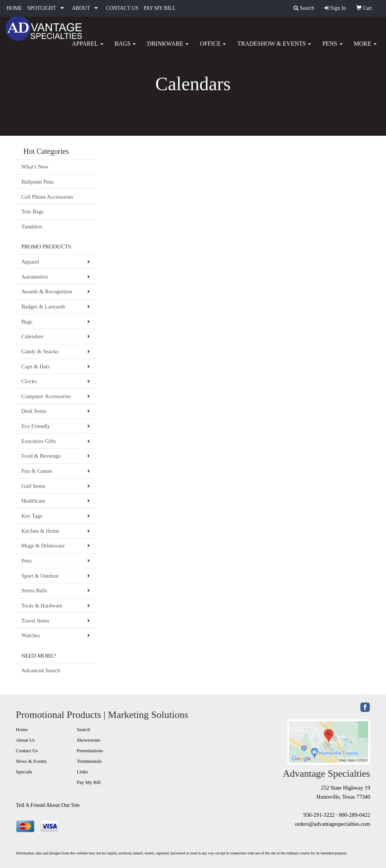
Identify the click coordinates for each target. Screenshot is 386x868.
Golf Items (33, 486)
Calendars (33, 336)
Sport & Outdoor (40, 576)
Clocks (29, 381)
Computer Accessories (46, 396)
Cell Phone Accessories (47, 197)
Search (83, 729)
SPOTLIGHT (41, 8)
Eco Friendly (36, 426)
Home (22, 729)
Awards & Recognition (47, 291)
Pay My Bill (89, 782)
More (365, 49)
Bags (125, 49)
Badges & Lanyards (43, 307)
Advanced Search (41, 670)
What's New (35, 167)
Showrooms (89, 740)
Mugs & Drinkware (43, 546)
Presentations (90, 751)
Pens (332, 49)
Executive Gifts (39, 441)
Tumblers (32, 227)
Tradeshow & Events (274, 49)
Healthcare (33, 501)
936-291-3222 (319, 815)
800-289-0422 (355, 815)
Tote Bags (33, 212)
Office (213, 49)
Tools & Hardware (42, 606)
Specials (24, 772)
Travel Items (35, 621)
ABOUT (81, 8)
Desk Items (34, 411)
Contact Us (27, 751)
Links (83, 772)
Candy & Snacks (40, 351)
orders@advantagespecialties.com (333, 824)
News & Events (31, 761)
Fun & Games (37, 471)
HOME (14, 8)
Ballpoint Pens (38, 182)
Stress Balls (34, 590)
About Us (25, 740)
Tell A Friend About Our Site (48, 805)
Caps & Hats (36, 367)
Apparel (88, 49)
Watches (31, 635)
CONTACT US (122, 8)
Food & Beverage (41, 456)
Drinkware (168, 49)
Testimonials (89, 761)
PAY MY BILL (160, 8)
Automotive (35, 277)
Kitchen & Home (41, 531)
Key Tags (32, 516)
